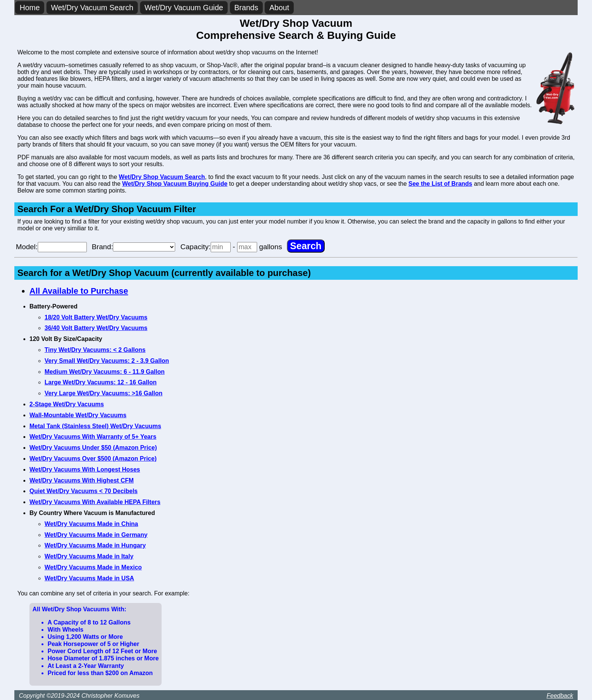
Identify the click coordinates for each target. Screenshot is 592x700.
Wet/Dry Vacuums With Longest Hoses (85, 469)
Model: (51, 247)
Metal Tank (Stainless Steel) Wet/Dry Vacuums (95, 426)
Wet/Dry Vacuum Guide (184, 8)
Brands (246, 8)
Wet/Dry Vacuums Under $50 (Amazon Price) (93, 448)
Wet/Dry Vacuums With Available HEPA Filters (95, 502)
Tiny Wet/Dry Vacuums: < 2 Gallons (95, 350)
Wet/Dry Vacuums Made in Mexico (93, 567)
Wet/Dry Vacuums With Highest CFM (82, 480)
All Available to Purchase (79, 291)
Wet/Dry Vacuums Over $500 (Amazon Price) (93, 459)
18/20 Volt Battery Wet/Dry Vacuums (96, 317)
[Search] (306, 246)
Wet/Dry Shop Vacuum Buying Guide (175, 184)
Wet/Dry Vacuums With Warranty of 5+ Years (93, 437)
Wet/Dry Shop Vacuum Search (162, 177)
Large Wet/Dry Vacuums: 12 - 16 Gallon (101, 382)
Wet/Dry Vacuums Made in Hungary (95, 545)
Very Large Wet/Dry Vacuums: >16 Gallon (103, 393)
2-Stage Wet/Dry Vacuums (67, 404)
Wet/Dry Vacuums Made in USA (89, 578)
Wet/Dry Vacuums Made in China (91, 524)
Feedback (560, 696)
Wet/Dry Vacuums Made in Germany (96, 535)
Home (30, 8)
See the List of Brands (440, 184)
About (279, 8)
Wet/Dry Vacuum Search (92, 8)
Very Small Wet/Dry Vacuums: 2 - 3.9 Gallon (107, 361)
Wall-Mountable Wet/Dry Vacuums (78, 415)
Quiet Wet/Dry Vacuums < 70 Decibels (84, 491)
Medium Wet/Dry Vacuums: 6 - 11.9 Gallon (105, 372)
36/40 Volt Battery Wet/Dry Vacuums (96, 328)
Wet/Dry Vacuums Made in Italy (89, 556)
